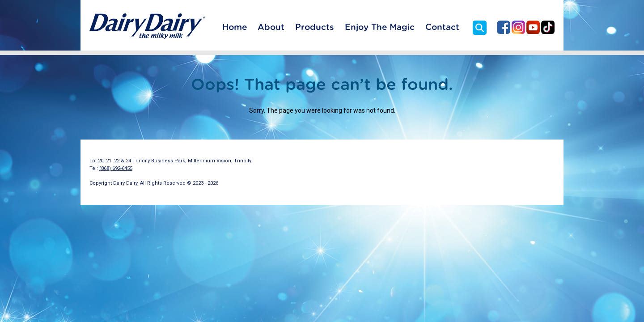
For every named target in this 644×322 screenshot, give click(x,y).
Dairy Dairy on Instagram (518, 27)
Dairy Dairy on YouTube (533, 27)
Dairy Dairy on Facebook (504, 27)
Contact (442, 28)
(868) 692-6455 (116, 168)
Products (315, 28)
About (271, 28)
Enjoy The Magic (380, 28)
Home (235, 28)
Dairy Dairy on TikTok (548, 27)
